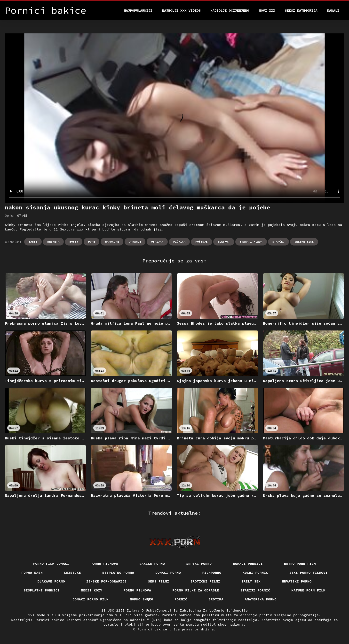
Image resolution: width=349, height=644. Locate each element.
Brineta (53, 241)
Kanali (333, 10)
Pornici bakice (153, 629)
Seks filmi (159, 581)
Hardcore (112, 241)
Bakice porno (152, 564)
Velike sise (304, 241)
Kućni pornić (255, 573)
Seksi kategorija (301, 10)
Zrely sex (251, 581)
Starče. (278, 241)
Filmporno (212, 573)
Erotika (216, 599)
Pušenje (201, 241)
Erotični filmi (205, 581)
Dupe (91, 241)
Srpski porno (199, 564)
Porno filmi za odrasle (196, 590)
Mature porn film (309, 590)
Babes (33, 241)
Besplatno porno (118, 573)
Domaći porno (168, 573)
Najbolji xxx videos (182, 10)
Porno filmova (104, 564)
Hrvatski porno (297, 581)
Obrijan (157, 241)
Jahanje (135, 241)
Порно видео (142, 599)
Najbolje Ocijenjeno (230, 10)
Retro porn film (300, 564)
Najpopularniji (138, 10)
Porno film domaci (51, 564)
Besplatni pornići (42, 590)
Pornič (181, 599)
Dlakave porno (51, 581)
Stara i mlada (251, 241)
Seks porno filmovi (309, 573)
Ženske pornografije (106, 581)
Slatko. (224, 241)
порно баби (32, 573)
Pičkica (179, 241)
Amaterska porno (261, 599)
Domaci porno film (91, 599)
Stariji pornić (255, 590)
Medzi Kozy (92, 590)
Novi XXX (267, 10)
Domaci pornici (248, 564)
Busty (74, 241)
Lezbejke (72, 573)
